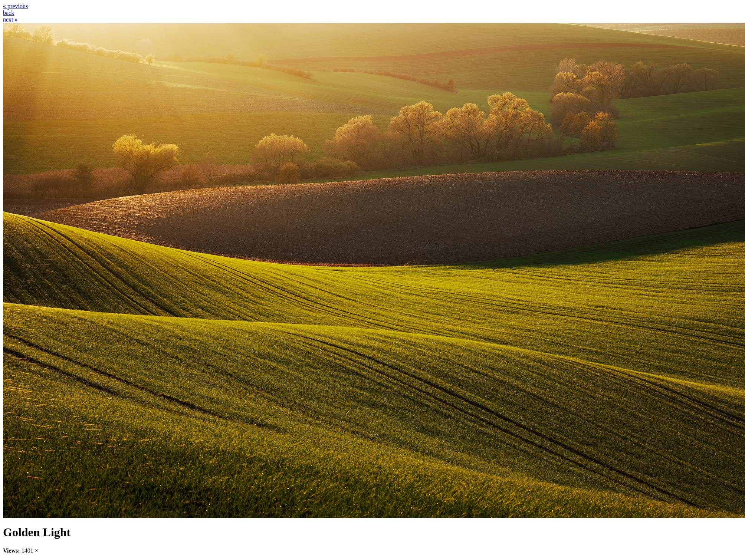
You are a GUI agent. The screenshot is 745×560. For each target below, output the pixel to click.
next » (10, 19)
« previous (15, 6)
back (9, 13)
